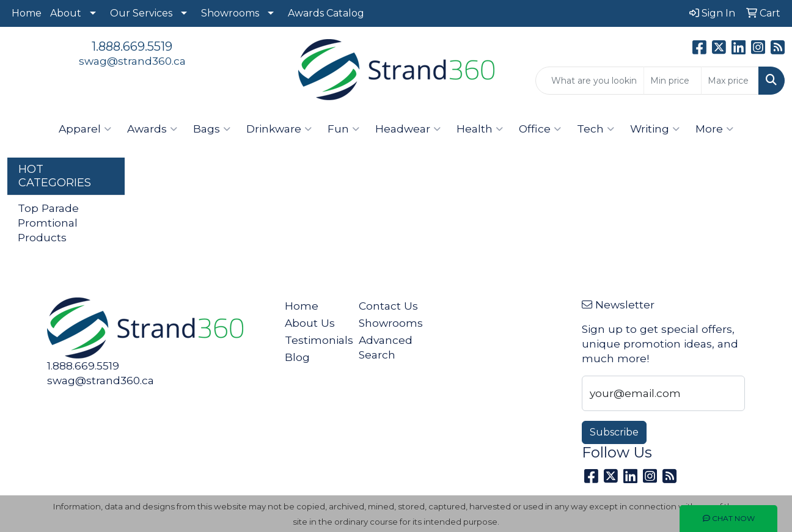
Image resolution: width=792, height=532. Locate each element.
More (714, 129)
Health (480, 129)
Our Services (141, 13)
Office (540, 129)
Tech (596, 129)
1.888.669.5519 (132, 46)
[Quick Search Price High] (730, 81)
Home (27, 13)
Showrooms (230, 13)
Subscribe (614, 432)
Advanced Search (386, 347)
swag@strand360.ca (132, 61)
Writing (655, 129)
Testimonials (314, 340)
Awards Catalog (326, 13)
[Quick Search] (590, 81)
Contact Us (388, 306)
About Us (310, 323)
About (66, 13)
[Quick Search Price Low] (673, 81)
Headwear (408, 129)
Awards (152, 129)
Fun (343, 129)
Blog (297, 357)
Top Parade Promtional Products (48, 223)
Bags (212, 129)
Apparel (85, 129)
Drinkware (279, 129)
